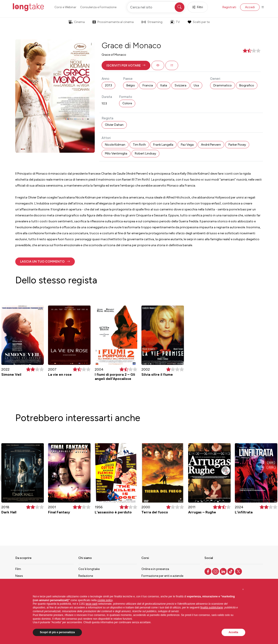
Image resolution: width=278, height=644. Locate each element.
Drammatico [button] (223, 85)
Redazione (86, 576)
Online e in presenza (155, 569)
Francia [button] (148, 85)
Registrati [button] (229, 7)
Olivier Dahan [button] (114, 125)
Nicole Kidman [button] (115, 145)
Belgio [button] (131, 85)
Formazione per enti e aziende (162, 576)
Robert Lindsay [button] (145, 153)
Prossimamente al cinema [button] (113, 22)
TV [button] (175, 22)
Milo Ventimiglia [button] (116, 153)
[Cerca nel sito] (156, 7)
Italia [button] (164, 85)
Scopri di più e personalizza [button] (57, 632)
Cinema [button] (77, 22)
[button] (126, 65)
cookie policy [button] (105, 600)
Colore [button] (127, 103)
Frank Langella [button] (163, 145)
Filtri (198, 7)
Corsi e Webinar (65, 7)
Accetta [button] (233, 632)
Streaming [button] (152, 22)
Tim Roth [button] (139, 145)
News (19, 576)
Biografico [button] (247, 85)
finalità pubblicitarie (212, 608)
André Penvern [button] (211, 145)
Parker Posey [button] (237, 145)
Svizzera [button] (181, 85)
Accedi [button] (250, 7)
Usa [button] (196, 85)
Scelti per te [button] (199, 22)
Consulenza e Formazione (98, 7)
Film (18, 569)
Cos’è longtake (89, 569)
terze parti (92, 604)
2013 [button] (108, 85)
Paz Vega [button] (187, 145)
